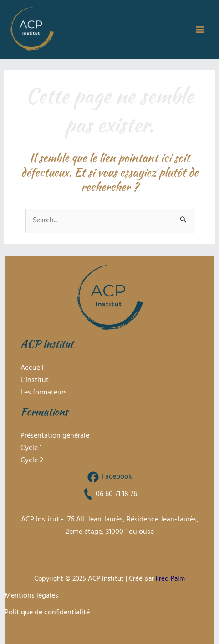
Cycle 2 (32, 460)
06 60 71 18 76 (116, 494)
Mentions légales (31, 596)
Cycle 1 (31, 448)
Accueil (32, 368)
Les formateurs (44, 393)
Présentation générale (55, 436)
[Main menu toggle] (200, 30)
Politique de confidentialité (47, 613)
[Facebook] (109, 477)
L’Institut (35, 380)
